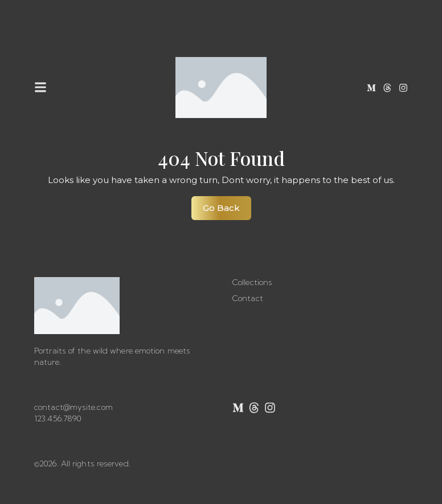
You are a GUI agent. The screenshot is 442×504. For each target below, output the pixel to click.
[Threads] (387, 88)
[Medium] (371, 88)
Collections (252, 282)
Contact (248, 298)
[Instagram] (403, 88)
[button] (40, 88)
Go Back (227, 205)
